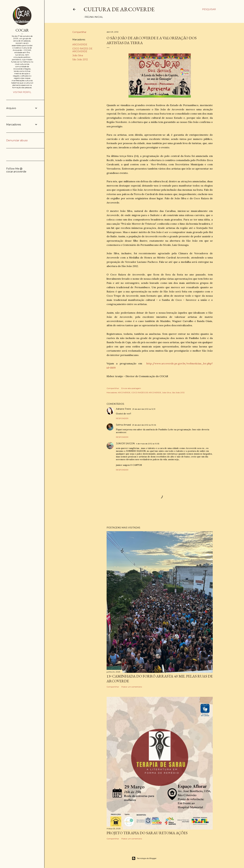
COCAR (22, 30)
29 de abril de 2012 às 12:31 (144, 409)
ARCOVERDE (80, 45)
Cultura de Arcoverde (119, 9)
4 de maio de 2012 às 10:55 (148, 444)
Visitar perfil (22, 92)
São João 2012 (80, 60)
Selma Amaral (123, 425)
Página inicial (94, 17)
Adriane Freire (123, 409)
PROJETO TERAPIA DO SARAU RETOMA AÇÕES (147, 833)
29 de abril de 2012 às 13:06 (144, 425)
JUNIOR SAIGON (125, 444)
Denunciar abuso (17, 140)
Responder (122, 418)
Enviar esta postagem (131, 388)
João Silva (78, 55)
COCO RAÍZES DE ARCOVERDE (82, 50)
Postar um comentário (132, 687)
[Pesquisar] (209, 9)
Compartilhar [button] (79, 32)
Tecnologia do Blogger (144, 858)
